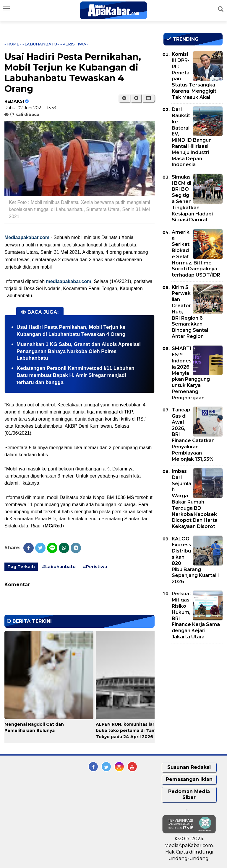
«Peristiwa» (74, 44)
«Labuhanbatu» (41, 44)
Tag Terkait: (21, 567)
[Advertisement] (195, 682)
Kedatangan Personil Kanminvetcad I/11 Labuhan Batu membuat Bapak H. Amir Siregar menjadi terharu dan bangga (76, 375)
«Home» (13, 44)
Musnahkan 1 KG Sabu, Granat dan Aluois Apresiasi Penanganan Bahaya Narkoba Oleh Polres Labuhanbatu (79, 351)
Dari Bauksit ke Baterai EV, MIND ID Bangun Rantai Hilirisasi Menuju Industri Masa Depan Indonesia (192, 137)
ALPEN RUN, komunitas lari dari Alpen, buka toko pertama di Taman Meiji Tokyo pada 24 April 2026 (138, 730)
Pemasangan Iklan (189, 779)
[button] (149, 98)
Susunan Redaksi (189, 767)
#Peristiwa (95, 567)
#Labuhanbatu (59, 567)
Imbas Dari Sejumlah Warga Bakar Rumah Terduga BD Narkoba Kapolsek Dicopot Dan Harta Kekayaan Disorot (195, 499)
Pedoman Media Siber (189, 795)
